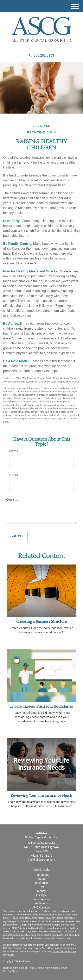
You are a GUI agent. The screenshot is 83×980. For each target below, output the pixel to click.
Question (13, 499)
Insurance (41, 883)
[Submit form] (17, 536)
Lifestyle (41, 895)
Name (14, 451)
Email (14, 475)
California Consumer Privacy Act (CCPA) (33, 948)
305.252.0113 (42, 55)
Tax (41, 887)
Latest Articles (41, 899)
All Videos (41, 903)
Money (41, 891)
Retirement (41, 875)
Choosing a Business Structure (41, 622)
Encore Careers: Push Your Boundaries (41, 707)
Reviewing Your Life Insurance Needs (41, 796)
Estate (41, 879)
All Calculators (41, 907)
